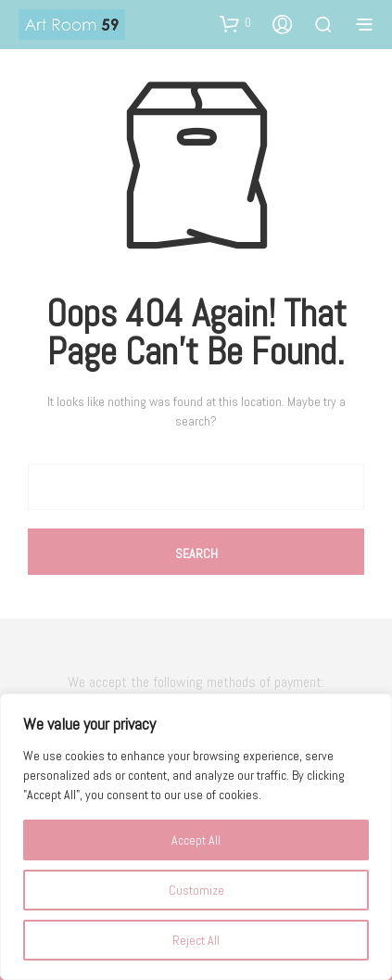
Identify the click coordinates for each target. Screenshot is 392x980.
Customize (196, 890)
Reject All (196, 940)
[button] (235, 23)
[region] (196, 837)
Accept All (196, 840)
